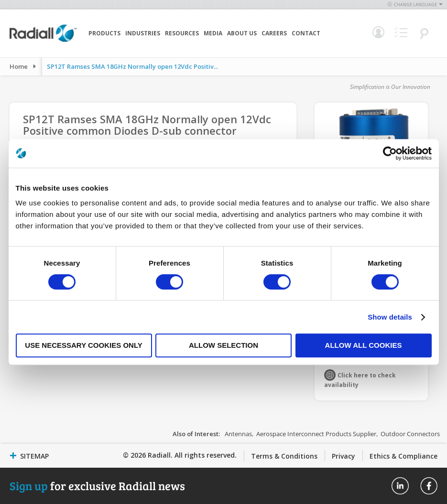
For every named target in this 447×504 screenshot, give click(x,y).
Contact (306, 33)
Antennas (238, 434)
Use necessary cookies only (83, 345)
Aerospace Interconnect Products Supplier (316, 434)
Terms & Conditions (284, 456)
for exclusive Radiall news (97, 486)
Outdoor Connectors (410, 434)
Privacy (343, 456)
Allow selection (223, 345)
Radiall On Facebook (429, 486)
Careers (274, 33)
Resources (182, 33)
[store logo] (43, 41)
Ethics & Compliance (403, 456)
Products (104, 33)
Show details (390, 317)
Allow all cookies (364, 345)
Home (19, 66)
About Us (242, 33)
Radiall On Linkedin (400, 486)
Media (213, 33)
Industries (143, 33)
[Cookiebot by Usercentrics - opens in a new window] (390, 153)
